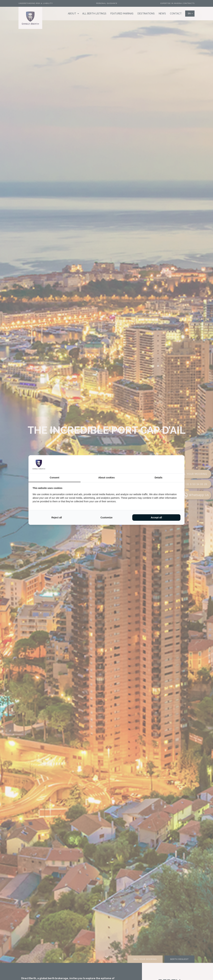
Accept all (156, 518)
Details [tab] (159, 478)
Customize (107, 518)
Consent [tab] (54, 478)
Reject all (57, 518)
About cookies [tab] (106, 478)
